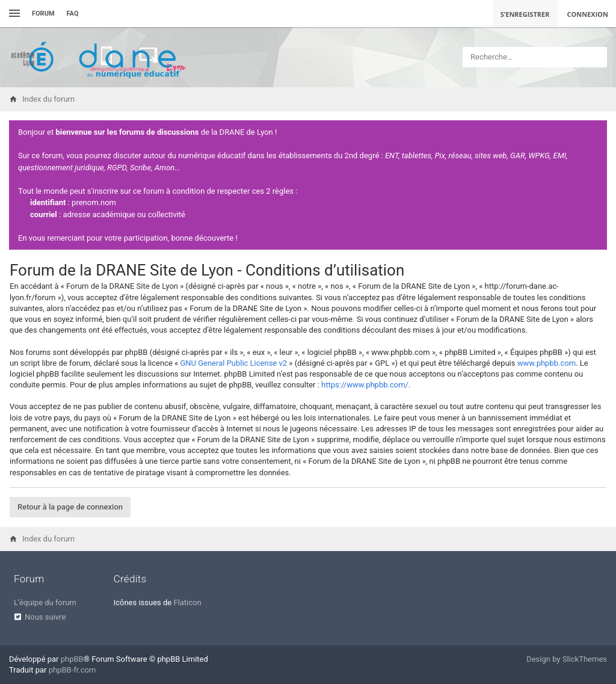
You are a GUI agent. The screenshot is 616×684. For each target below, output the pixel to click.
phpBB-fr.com (72, 670)
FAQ (73, 14)
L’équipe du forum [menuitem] (45, 602)
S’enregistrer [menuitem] (525, 14)
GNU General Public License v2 (233, 363)
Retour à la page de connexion (70, 507)
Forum (43, 14)
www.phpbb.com (547, 363)
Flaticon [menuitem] (187, 602)
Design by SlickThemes (567, 659)
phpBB (72, 659)
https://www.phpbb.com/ (365, 385)
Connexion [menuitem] (588, 14)
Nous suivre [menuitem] (45, 617)
